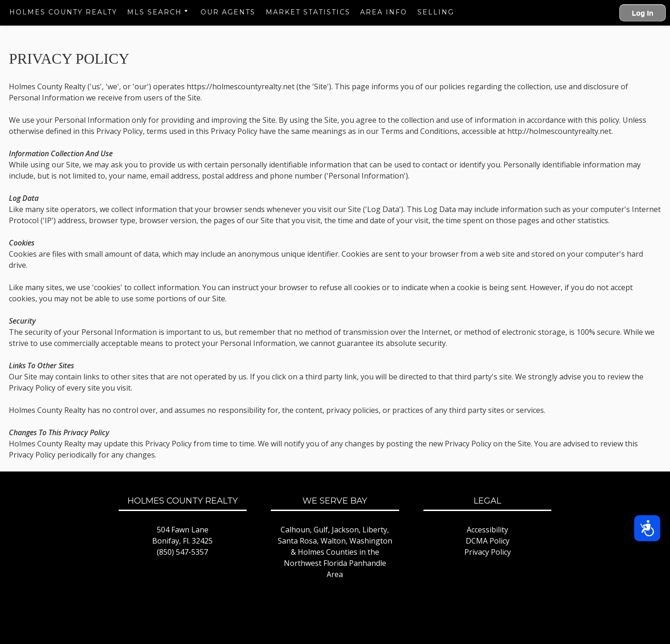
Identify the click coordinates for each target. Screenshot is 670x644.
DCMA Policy (488, 541)
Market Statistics (308, 12)
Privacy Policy (488, 552)
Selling (436, 12)
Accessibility (487, 530)
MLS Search (154, 12)
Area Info (384, 12)
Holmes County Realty (63, 12)
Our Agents (228, 12)
